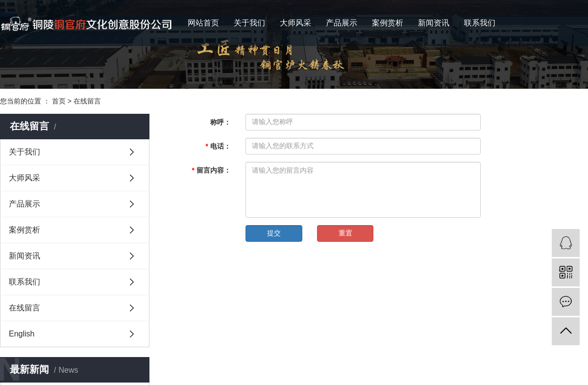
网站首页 (203, 23)
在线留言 (87, 101)
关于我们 (249, 23)
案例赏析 (388, 23)
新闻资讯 (434, 23)
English (22, 334)
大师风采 (295, 23)
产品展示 (342, 23)
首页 (59, 101)
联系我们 (480, 23)
